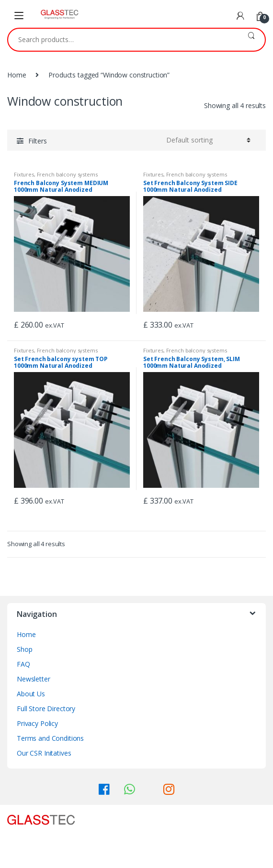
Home (17, 75)
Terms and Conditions (50, 738)
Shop (24, 649)
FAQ (23, 664)
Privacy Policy (37, 723)
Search (251, 40)
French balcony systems (67, 174)
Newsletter (34, 679)
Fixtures (24, 174)
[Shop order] (208, 140)
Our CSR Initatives (44, 753)
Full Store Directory (46, 709)
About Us (31, 694)
